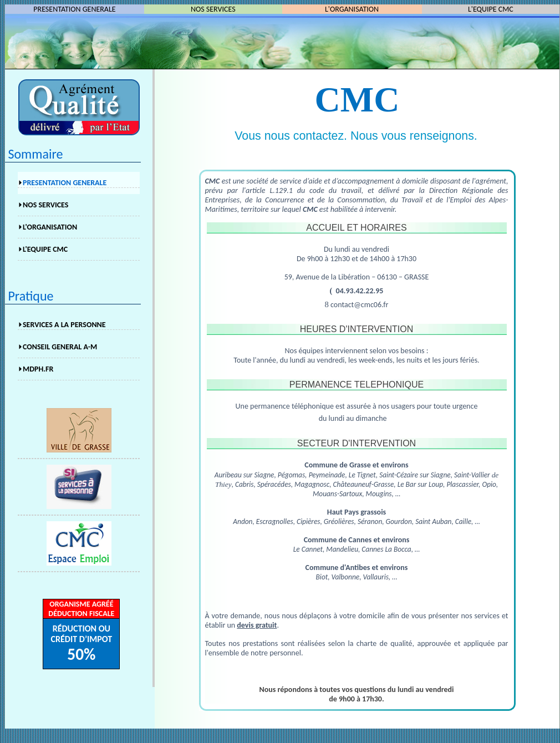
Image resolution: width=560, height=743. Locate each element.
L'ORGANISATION (352, 9)
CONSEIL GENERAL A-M (60, 347)
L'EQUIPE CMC (491, 9)
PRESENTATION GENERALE (74, 9)
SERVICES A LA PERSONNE (64, 325)
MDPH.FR (38, 369)
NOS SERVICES (45, 205)
